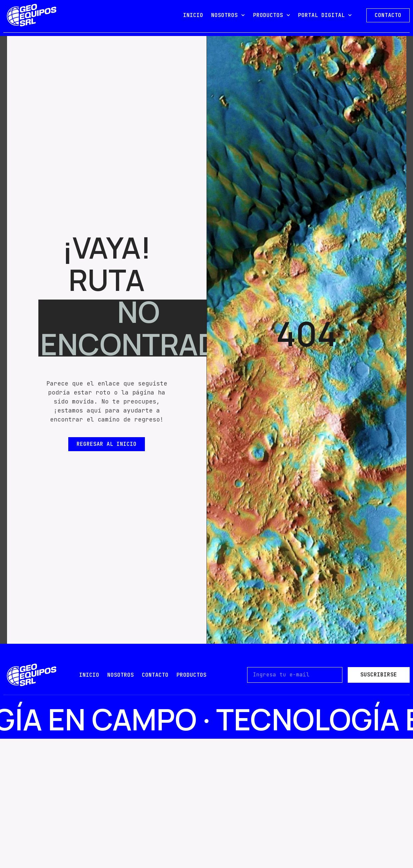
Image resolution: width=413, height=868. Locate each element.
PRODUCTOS (272, 15)
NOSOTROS (228, 15)
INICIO (193, 15)
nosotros (121, 675)
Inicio (89, 675)
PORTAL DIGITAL (325, 15)
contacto (155, 675)
